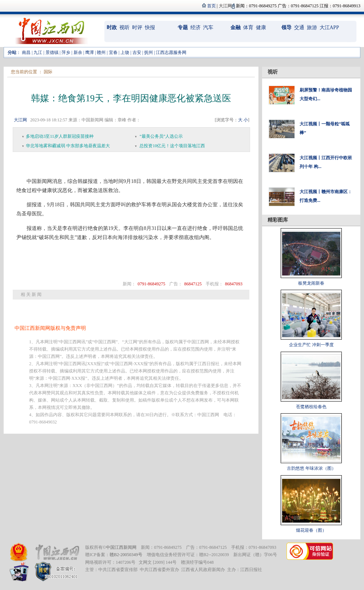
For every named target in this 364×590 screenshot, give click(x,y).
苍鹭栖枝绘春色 (311, 407)
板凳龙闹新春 (311, 283)
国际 (48, 72)
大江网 (20, 120)
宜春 (113, 52)
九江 (38, 52)
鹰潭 (90, 52)
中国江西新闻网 (121, 547)
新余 (78, 52)
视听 (124, 28)
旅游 (312, 28)
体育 (248, 28)
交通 (299, 28)
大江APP (329, 28)
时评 (137, 28)
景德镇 (52, 52)
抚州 (149, 52)
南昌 (26, 52)
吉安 (137, 52)
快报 (150, 28)
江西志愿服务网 (171, 52)
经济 (195, 28)
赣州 (101, 52)
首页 (211, 6)
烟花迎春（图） (311, 530)
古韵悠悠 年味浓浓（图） (311, 468)
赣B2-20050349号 (126, 555)
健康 (261, 28)
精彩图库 (278, 220)
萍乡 (66, 52)
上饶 (125, 52)
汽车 (208, 28)
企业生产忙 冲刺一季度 (311, 345)
